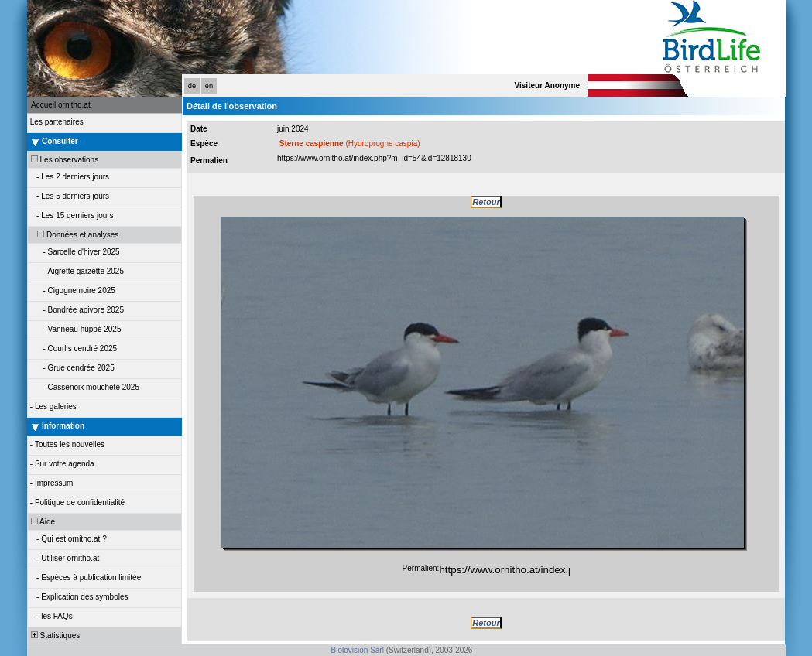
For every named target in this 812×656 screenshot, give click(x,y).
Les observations (63, 160)
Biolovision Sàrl (358, 650)
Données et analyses (74, 235)
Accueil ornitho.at (61, 105)
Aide (42, 522)
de (192, 86)
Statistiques (54, 635)
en (209, 86)
